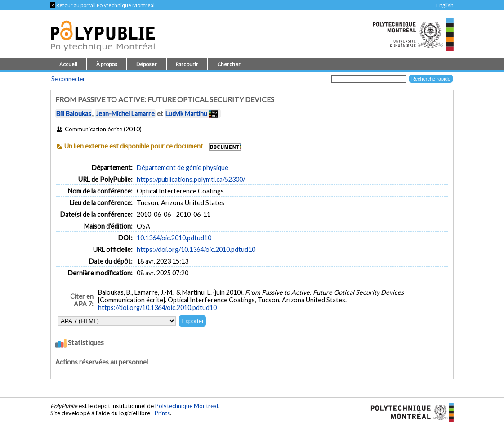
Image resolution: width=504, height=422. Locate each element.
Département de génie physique (183, 168)
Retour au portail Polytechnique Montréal (103, 5)
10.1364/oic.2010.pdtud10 (174, 238)
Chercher (229, 64)
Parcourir (187, 64)
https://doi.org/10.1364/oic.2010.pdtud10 (196, 249)
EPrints (161, 413)
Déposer (147, 64)
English (445, 5)
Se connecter (68, 79)
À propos (107, 64)
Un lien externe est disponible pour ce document (134, 146)
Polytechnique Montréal (187, 406)
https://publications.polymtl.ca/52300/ (191, 179)
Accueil (68, 64)
